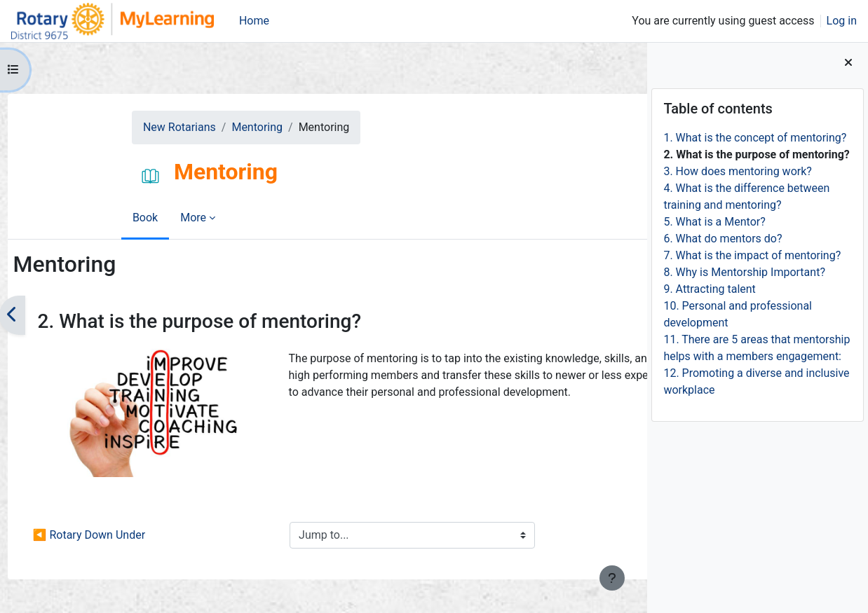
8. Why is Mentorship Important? (744, 272)
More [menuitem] (122, 218)
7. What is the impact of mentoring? (752, 255)
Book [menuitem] (74, 218)
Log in (842, 21)
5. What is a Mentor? (714, 222)
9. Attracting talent (709, 289)
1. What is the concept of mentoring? (755, 138)
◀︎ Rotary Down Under (116, 535)
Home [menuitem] (254, 21)
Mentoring (180, 127)
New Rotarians (102, 127)
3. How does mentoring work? (737, 171)
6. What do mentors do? (723, 239)
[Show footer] (612, 578)
